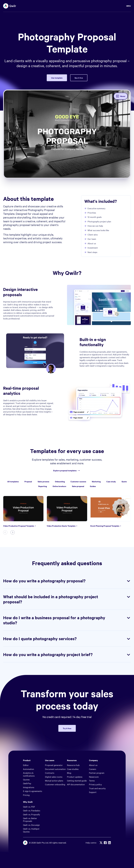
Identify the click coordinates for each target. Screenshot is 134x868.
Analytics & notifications (29, 774)
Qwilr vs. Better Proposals (30, 820)
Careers (93, 769)
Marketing (96, 481)
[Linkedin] (109, 843)
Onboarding (60, 481)
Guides (93, 486)
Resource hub (73, 765)
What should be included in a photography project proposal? (67, 599)
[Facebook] (105, 843)
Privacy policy (95, 784)
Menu (129, 6)
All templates (13, 481)
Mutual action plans (54, 781)
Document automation (55, 769)
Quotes (26, 779)
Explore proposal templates (67, 471)
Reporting (43, 486)
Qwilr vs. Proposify (31, 814)
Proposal (28, 481)
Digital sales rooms (54, 777)
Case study (111, 481)
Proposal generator (54, 765)
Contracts (50, 773)
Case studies (73, 769)
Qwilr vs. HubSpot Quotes (31, 830)
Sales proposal (78, 486)
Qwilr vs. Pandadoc (32, 810)
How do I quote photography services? (67, 639)
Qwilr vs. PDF (29, 807)
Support (93, 792)
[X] (101, 843)
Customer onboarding (55, 784)
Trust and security (97, 788)
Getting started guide (77, 781)
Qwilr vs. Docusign (31, 825)
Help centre (91, 843)
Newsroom (94, 777)
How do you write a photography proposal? (67, 581)
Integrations (29, 787)
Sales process (43, 481)
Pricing (26, 795)
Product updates (75, 777)
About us (93, 765)
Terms (92, 781)
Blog (69, 773)
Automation (29, 769)
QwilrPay (27, 783)
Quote (124, 481)
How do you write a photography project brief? (67, 654)
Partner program (97, 773)
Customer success (78, 481)
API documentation (76, 784)
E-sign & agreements (33, 791)
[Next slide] (13, 532)
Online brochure (59, 486)
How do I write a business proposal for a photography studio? (67, 620)
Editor (26, 765)
